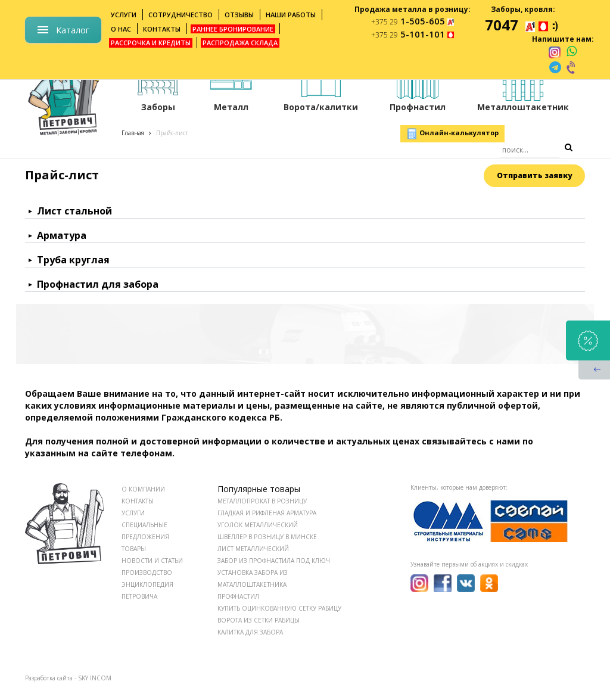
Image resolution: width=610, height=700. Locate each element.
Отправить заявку (534, 175)
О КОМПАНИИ (143, 489)
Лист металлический (253, 549)
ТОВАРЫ (134, 549)
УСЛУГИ (133, 513)
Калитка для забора (250, 632)
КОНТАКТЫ (138, 501)
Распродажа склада (240, 43)
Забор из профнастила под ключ (274, 561)
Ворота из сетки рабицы (259, 620)
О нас (121, 29)
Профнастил (238, 596)
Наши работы (291, 15)
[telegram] (555, 67)
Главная (133, 133)
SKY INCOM (95, 678)
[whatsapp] (572, 52)
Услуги (124, 15)
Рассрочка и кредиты (151, 43)
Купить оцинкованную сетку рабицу (279, 608)
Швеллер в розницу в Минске (267, 537)
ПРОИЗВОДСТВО (147, 573)
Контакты (162, 29)
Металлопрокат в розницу (262, 501)
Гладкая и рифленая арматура (267, 513)
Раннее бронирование (233, 29)
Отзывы (239, 15)
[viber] (572, 67)
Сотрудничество (180, 15)
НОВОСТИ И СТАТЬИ (152, 561)
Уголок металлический (258, 525)
